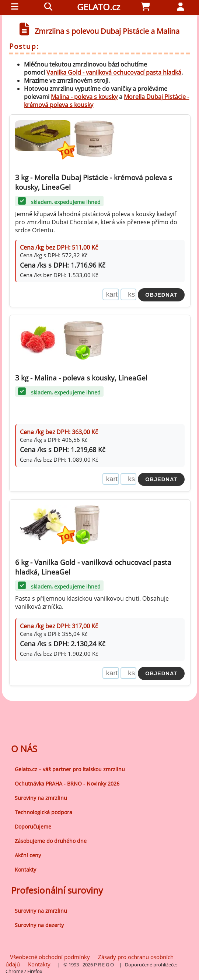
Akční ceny (28, 855)
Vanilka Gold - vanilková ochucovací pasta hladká (114, 72)
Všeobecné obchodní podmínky (50, 957)
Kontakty (25, 870)
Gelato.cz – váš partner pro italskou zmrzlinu (70, 769)
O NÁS (24, 749)
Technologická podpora (43, 812)
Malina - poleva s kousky (84, 97)
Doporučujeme (33, 827)
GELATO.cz (99, 7)
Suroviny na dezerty (39, 925)
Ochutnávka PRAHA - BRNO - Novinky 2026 (67, 784)
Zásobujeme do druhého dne (51, 841)
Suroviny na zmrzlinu (41, 798)
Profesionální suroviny (57, 890)
